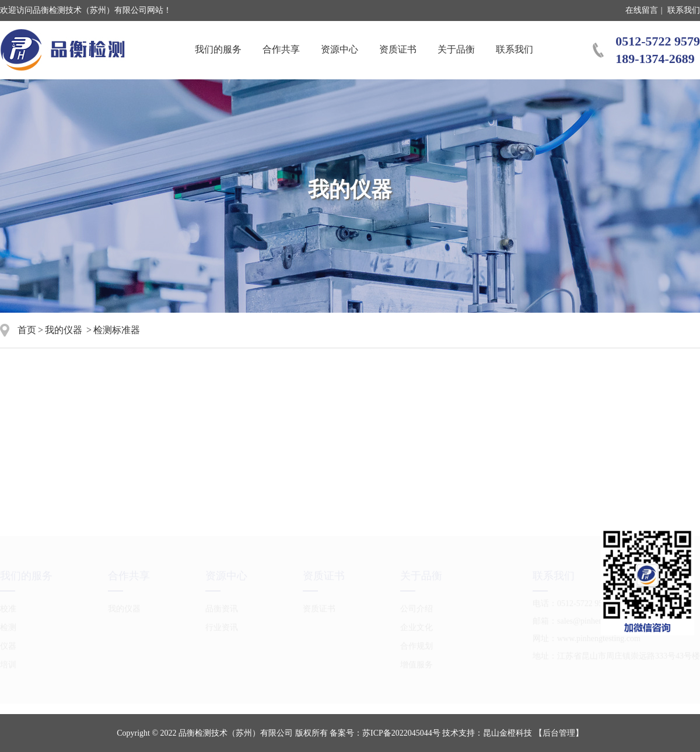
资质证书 (398, 49)
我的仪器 (64, 330)
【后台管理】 (559, 733)
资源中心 (339, 49)
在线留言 (642, 10)
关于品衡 (456, 49)
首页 (27, 330)
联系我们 (684, 10)
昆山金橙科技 (508, 733)
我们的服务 (218, 49)
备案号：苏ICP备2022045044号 (385, 733)
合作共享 (281, 49)
